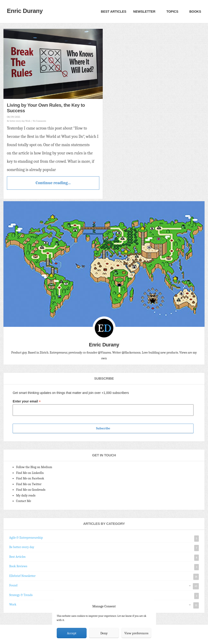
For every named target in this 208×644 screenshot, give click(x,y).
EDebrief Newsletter (22, 576)
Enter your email (27, 401)
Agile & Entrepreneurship (26, 538)
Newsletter (144, 12)
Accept (72, 633)
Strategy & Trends (21, 595)
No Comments (39, 121)
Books (195, 12)
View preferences (136, 633)
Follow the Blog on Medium (34, 467)
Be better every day (16, 121)
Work (28, 121)
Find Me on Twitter (29, 484)
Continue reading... (53, 183)
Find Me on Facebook (30, 478)
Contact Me (24, 501)
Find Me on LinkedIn (30, 473)
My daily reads (26, 495)
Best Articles (114, 12)
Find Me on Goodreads (31, 490)
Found (13, 585)
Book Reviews (18, 566)
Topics (172, 12)
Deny (104, 633)
